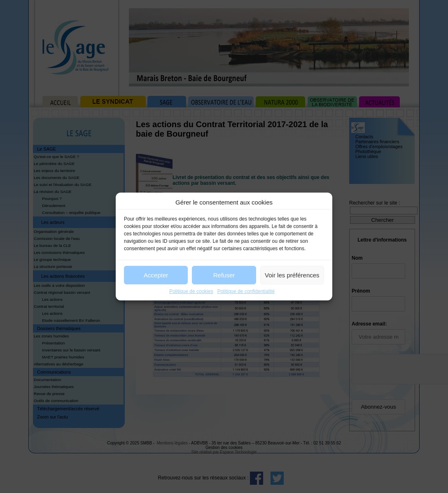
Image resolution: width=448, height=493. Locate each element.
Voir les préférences (292, 275)
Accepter (156, 275)
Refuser (224, 275)
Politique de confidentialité (246, 291)
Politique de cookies (191, 291)
